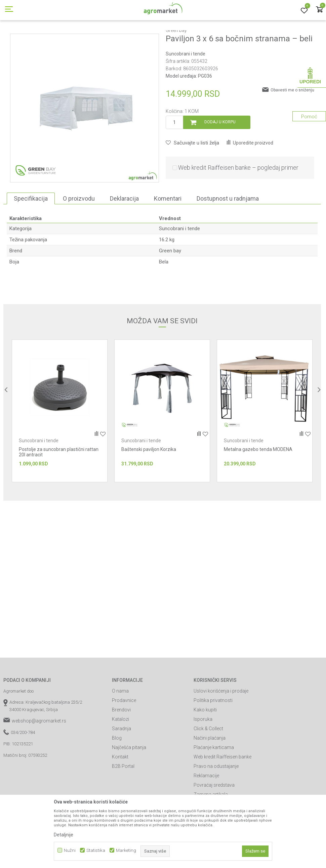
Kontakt (120, 787)
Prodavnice (124, 731)
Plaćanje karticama (214, 778)
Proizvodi (39, 38)
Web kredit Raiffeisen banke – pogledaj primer (238, 198)
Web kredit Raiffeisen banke (222, 787)
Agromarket (14, 38)
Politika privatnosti (213, 731)
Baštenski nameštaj (89, 38)
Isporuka (203, 749)
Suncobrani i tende (130, 38)
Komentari (168, 229)
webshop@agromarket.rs (39, 751)
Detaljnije (64, 835)
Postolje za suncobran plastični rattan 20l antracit (59, 482)
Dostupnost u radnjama (228, 229)
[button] (192, 173)
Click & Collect (208, 759)
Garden (59, 38)
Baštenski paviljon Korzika (149, 480)
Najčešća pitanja (129, 778)
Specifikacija (31, 229)
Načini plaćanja (210, 768)
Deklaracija (124, 229)
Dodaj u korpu (220, 152)
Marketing (126, 850)
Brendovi (121, 740)
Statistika (96, 850)
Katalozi (120, 749)
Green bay (170, 281)
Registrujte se (274, 6)
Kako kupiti (205, 740)
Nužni (70, 850)
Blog (117, 768)
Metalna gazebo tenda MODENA (258, 480)
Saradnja (121, 759)
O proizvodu (79, 229)
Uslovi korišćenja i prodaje (221, 721)
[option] (85, 138)
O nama (120, 721)
